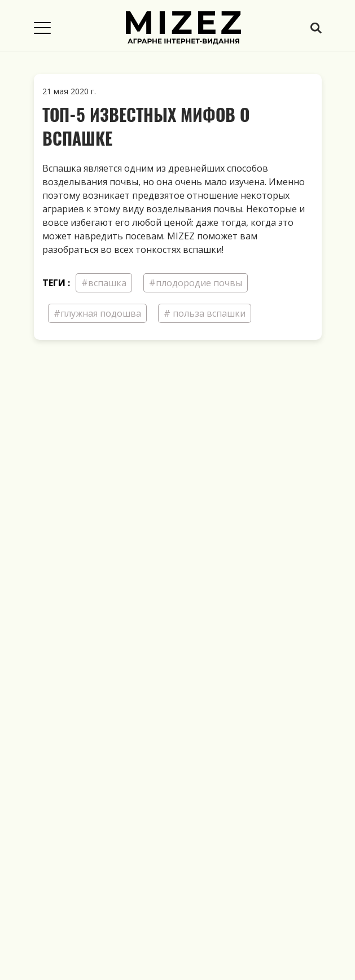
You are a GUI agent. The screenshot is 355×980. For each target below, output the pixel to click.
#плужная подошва (97, 313)
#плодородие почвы (196, 283)
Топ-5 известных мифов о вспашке (146, 126)
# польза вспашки (205, 313)
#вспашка (104, 283)
